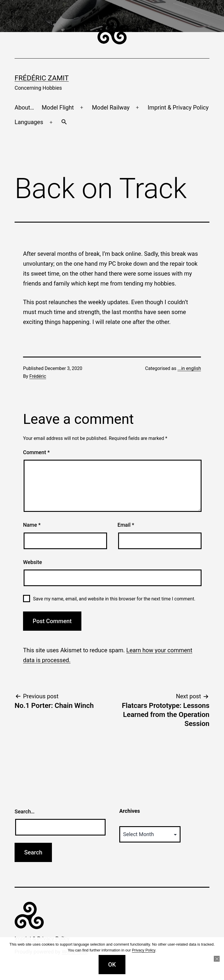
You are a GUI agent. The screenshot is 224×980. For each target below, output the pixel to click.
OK (112, 965)
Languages (29, 122)
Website (33, 562)
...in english (189, 368)
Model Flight (58, 107)
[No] (217, 959)
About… (24, 107)
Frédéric (38, 376)
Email (126, 525)
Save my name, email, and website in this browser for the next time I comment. (114, 599)
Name (32, 525)
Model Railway (111, 107)
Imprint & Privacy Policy (178, 107)
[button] (64, 122)
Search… (25, 811)
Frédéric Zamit (42, 78)
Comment (36, 452)
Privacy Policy (143, 950)
